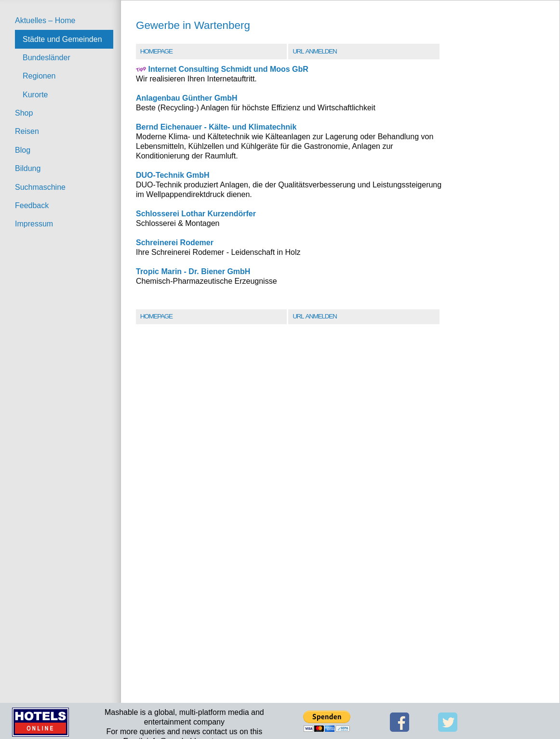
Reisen (27, 131)
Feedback (32, 205)
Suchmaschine (40, 187)
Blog (23, 150)
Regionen (39, 76)
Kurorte (35, 95)
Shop (24, 113)
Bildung (28, 168)
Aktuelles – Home (45, 20)
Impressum (34, 224)
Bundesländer (47, 58)
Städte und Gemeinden (62, 39)
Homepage (156, 51)
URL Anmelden (314, 51)
